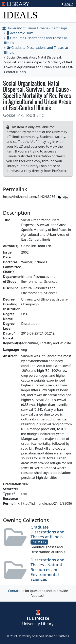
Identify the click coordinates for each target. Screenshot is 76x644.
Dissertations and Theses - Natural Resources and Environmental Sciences (47, 570)
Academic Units (20, 33)
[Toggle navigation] (70, 15)
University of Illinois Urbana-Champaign (35, 28)
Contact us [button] (16, 591)
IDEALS (21, 15)
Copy (63, 197)
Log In (67, 4)
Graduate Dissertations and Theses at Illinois (47, 532)
